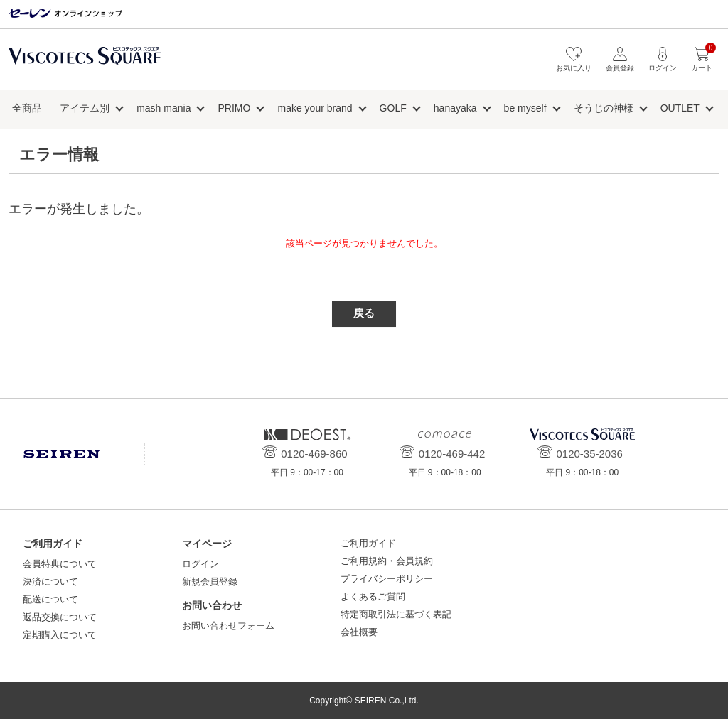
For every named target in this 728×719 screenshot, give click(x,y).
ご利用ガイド (368, 543)
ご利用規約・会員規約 (387, 561)
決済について (50, 582)
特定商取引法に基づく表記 (396, 614)
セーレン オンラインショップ (65, 14)
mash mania (164, 108)
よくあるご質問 (373, 596)
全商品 (27, 108)
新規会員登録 (210, 582)
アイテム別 (85, 108)
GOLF (393, 108)
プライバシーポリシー (387, 579)
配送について (50, 599)
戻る (364, 313)
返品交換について (60, 617)
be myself (525, 108)
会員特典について (60, 564)
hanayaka (455, 108)
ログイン (200, 564)
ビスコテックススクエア (85, 63)
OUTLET (680, 108)
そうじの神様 (604, 108)
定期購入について (60, 635)
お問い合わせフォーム (228, 626)
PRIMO (235, 108)
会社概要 (359, 632)
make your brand (315, 108)
